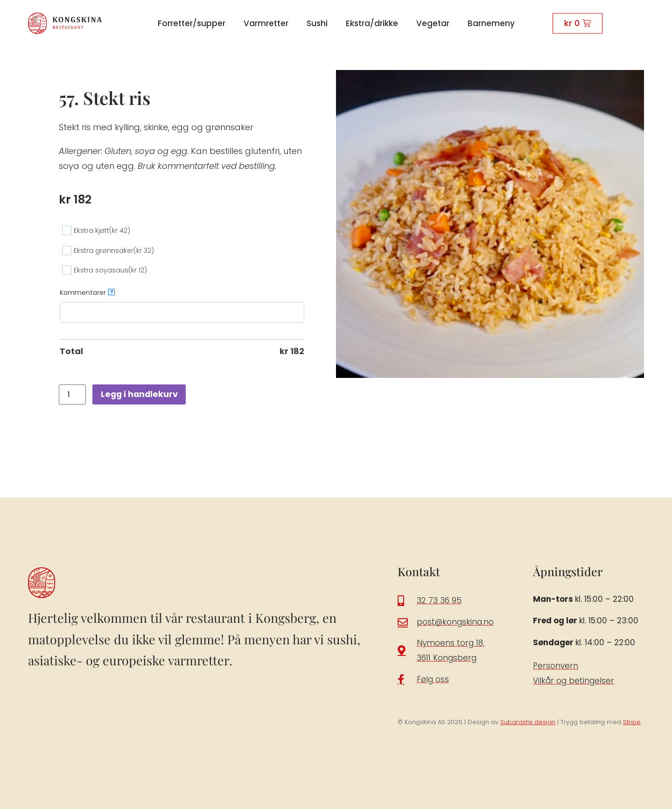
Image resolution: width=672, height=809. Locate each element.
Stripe (632, 722)
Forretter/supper (192, 23)
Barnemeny (491, 23)
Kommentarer (87, 293)
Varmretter (266, 23)
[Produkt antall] (72, 394)
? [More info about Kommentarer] (112, 292)
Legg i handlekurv (140, 394)
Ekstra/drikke (372, 23)
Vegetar (433, 23)
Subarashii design (528, 722)
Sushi (317, 23)
